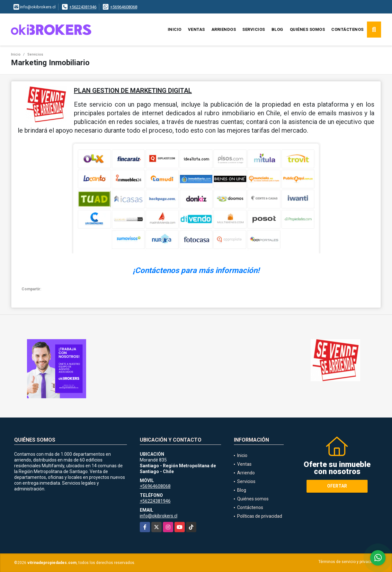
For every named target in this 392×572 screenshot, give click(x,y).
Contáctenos (347, 29)
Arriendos (224, 29)
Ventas (196, 29)
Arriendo (246, 473)
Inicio (175, 29)
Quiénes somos (307, 29)
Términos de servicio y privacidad (348, 562)
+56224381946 (83, 7)
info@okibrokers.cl (159, 516)
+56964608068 (124, 7)
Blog (277, 29)
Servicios (254, 29)
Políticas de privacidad (260, 516)
